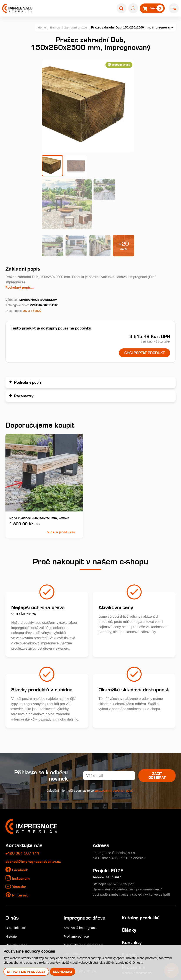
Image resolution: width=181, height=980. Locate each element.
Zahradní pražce (75, 27)
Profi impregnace (77, 880)
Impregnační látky (77, 906)
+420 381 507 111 (24, 797)
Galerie (11, 898)
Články (129, 874)
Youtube (19, 830)
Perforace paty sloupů (81, 915)
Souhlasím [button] (63, 972)
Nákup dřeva (15, 906)
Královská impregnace (81, 871)
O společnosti (16, 871)
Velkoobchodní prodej (22, 915)
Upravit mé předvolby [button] (26, 972)
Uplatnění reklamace (21, 932)
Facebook (21, 814)
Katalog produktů (142, 862)
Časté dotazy (74, 898)
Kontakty (132, 886)
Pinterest (21, 839)
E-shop (54, 27)
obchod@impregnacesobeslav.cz (34, 805)
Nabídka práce (17, 889)
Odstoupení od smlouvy (24, 941)
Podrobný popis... (20, 231)
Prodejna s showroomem (137, 914)
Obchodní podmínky (21, 924)
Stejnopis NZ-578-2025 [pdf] (115, 828)
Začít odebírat (156, 720)
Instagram (21, 822)
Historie (11, 880)
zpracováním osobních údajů (114, 734)
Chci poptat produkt (143, 297)
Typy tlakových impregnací (84, 889)
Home (40, 27)
